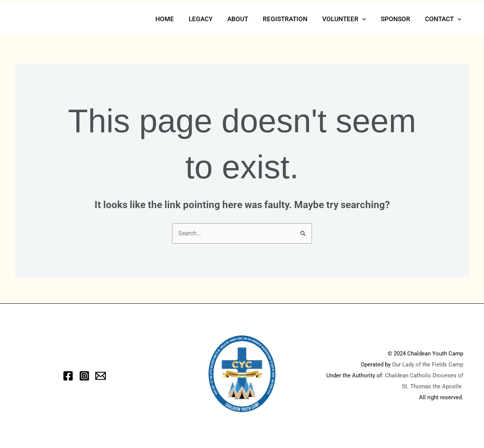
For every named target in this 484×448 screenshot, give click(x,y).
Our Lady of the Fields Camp (428, 365)
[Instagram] (84, 376)
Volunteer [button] (349, 19)
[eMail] (101, 376)
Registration (292, 19)
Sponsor (399, 19)
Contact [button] (444, 19)
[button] (367, 19)
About (246, 19)
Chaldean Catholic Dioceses (421, 376)
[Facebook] (68, 376)
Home (177, 19)
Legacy (211, 19)
